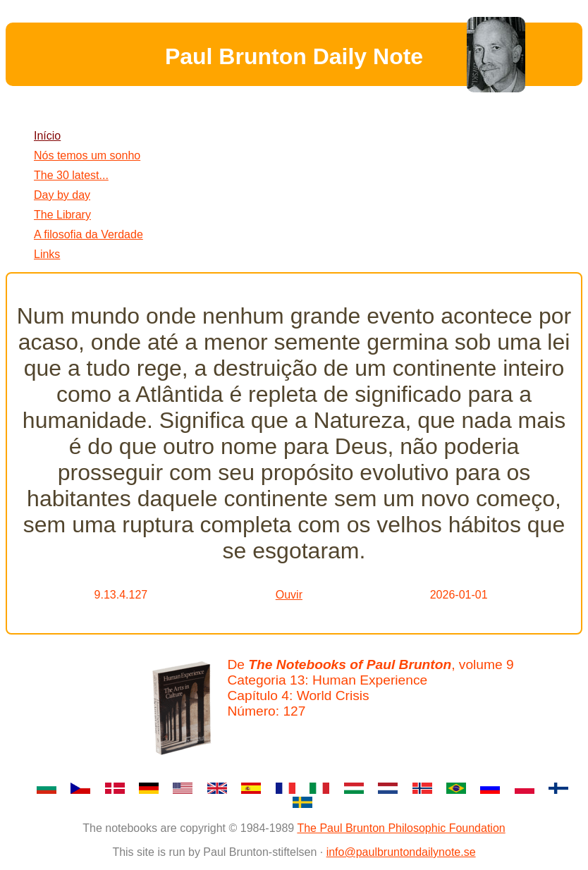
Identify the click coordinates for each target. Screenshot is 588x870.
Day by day (62, 195)
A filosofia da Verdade (88, 234)
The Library (62, 215)
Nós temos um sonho (87, 155)
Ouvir (289, 595)
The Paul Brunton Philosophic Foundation (401, 828)
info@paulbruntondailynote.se (401, 852)
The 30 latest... (71, 175)
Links (47, 254)
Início (47, 136)
